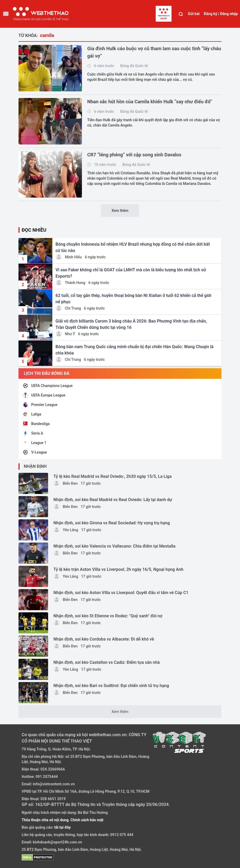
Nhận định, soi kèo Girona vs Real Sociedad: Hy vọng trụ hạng (112, 523)
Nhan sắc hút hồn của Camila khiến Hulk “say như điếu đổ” (150, 102)
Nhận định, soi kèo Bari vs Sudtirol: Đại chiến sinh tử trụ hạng (111, 686)
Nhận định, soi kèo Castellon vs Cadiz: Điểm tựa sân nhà (107, 662)
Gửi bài (194, 14)
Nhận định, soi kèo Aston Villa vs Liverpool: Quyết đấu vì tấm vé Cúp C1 (121, 593)
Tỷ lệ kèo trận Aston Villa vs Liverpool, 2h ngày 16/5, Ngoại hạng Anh (118, 569)
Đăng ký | (211, 14)
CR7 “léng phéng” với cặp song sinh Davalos (134, 155)
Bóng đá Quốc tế (134, 66)
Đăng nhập (229, 14)
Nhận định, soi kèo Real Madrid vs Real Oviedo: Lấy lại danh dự (113, 500)
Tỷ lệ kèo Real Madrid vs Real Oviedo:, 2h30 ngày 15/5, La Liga (112, 476)
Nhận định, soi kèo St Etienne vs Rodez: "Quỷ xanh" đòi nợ (108, 616)
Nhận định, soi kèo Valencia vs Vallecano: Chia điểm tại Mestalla (114, 546)
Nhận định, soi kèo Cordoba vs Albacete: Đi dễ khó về (104, 639)
